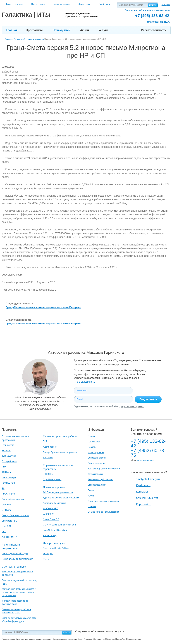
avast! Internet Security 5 (55, 530)
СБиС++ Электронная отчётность (60, 525)
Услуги (103, 30)
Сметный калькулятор (13, 499)
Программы (34, 30)
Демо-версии (84, 4)
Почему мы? (62, 30)
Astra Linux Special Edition (56, 548)
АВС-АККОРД (50, 536)
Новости (92, 447)
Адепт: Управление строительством (61, 498)
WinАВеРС (48, 514)
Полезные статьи (96, 463)
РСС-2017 (48, 474)
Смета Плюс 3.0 (51, 519)
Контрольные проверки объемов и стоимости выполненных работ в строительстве (19, 592)
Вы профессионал (97, 485)
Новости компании (62, 4)
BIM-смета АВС (9, 521)
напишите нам (163, 10)
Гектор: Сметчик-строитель (15, 515)
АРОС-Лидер (8, 494)
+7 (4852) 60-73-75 (148, 453)
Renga (46, 559)
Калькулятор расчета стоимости (104, 469)
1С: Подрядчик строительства (58, 492)
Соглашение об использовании (103, 512)
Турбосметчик (9, 456)
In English (166, 4)
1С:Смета (7, 472)
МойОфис (48, 554)
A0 (3, 488)
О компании (94, 442)
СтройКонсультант (52, 479)
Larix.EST (7, 526)
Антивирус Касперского (55, 503)
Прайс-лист (143, 485)
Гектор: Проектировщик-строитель (60, 452)
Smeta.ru (6, 451)
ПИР (45, 441)
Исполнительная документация (17, 559)
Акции (84, 30)
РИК (4, 467)
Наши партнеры (96, 452)
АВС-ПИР (48, 458)
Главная (12, 30)
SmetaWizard (8, 483)
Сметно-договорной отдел (15, 554)
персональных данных (132, 406)
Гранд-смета (8, 445)
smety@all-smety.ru (158, 22)
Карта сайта (144, 504)
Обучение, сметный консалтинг (103, 501)
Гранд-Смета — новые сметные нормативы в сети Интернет (43, 307)
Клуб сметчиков (96, 474)
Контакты (142, 492)
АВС (4, 532)
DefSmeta (7, 505)
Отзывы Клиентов (147, 498)
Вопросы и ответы (15, 4)
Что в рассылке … (84, 382)
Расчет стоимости (154, 30)
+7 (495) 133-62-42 (148, 443)
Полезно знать (38, 4)
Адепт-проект (50, 447)
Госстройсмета (9, 461)
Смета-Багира (9, 478)
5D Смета (7, 510)
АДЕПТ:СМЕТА (9, 537)
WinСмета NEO (51, 508)
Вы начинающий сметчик (100, 479)
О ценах (92, 506)
